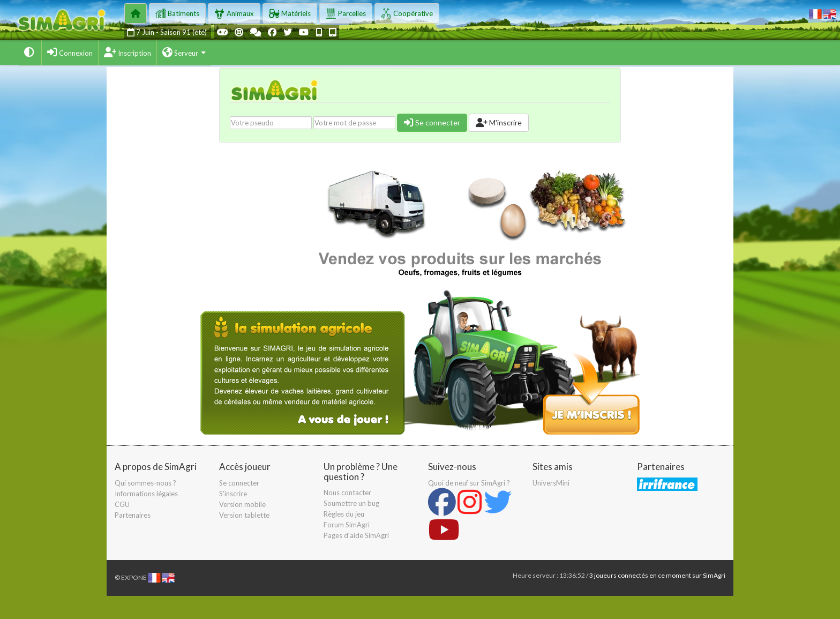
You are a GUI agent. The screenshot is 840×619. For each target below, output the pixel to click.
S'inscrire (233, 494)
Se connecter (432, 122)
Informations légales (146, 494)
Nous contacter (347, 493)
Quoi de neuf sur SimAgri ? (469, 483)
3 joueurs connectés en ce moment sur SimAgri (657, 575)
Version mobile (242, 504)
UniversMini (551, 483)
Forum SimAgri (347, 525)
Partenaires (133, 515)
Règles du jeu (344, 514)
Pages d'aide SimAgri (356, 535)
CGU (122, 504)
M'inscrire (499, 122)
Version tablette (244, 515)
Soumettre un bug (351, 503)
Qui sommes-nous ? (145, 483)
